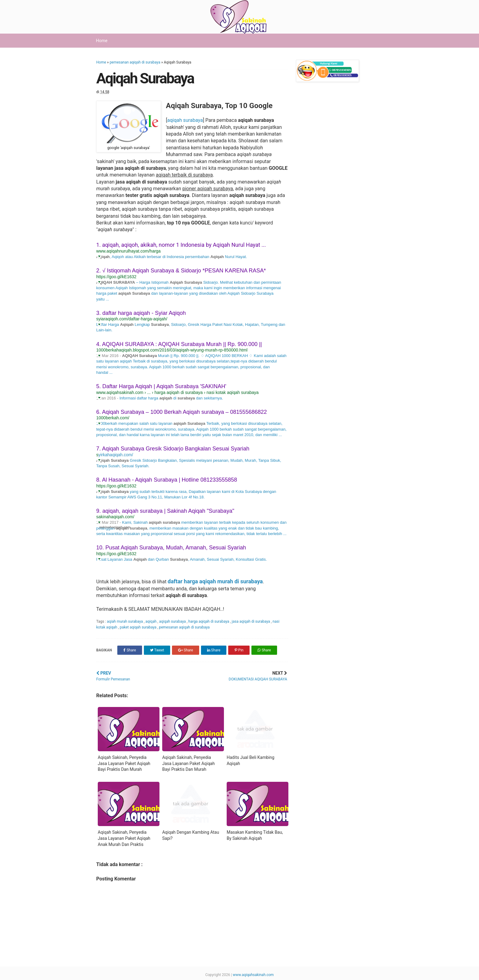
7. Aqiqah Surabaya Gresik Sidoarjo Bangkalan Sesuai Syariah (173, 449)
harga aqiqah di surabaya (209, 621)
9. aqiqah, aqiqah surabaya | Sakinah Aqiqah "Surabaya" (165, 511)
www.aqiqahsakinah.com (253, 975)
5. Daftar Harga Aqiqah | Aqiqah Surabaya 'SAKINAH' (161, 386)
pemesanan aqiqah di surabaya (135, 62)
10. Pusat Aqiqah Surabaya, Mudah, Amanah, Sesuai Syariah (171, 548)
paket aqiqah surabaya (139, 627)
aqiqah (151, 621)
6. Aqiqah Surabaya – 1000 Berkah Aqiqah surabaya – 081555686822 (181, 412)
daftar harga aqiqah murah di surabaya (215, 581)
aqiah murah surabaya (125, 621)
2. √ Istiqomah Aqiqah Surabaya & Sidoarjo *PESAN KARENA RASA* (181, 271)
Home (102, 41)
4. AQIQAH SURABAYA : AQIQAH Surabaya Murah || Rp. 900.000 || (179, 344)
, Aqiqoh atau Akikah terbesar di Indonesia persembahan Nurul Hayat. (178, 257)
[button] (99, 256)
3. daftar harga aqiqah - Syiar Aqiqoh (141, 313)
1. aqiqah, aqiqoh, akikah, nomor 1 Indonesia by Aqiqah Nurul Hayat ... (181, 245)
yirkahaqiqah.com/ (116, 455)
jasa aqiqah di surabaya (251, 621)
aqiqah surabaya (185, 120)
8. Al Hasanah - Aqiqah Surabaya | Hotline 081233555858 (167, 480)
